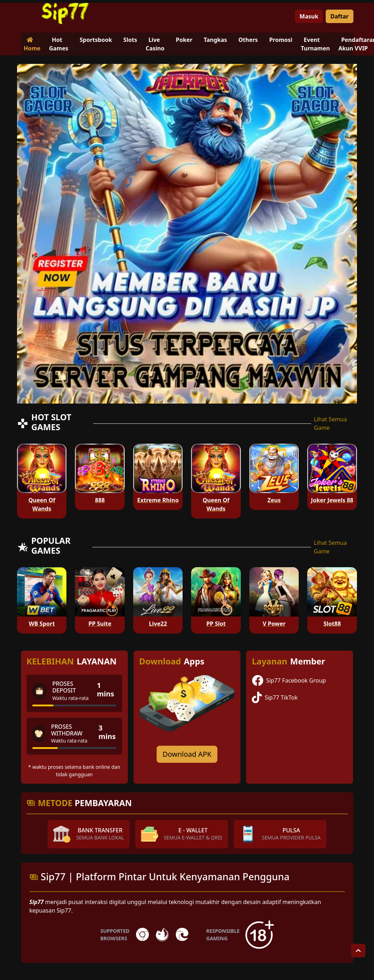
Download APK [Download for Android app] (187, 754)
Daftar (339, 16)
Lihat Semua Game (330, 423)
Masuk (309, 16)
